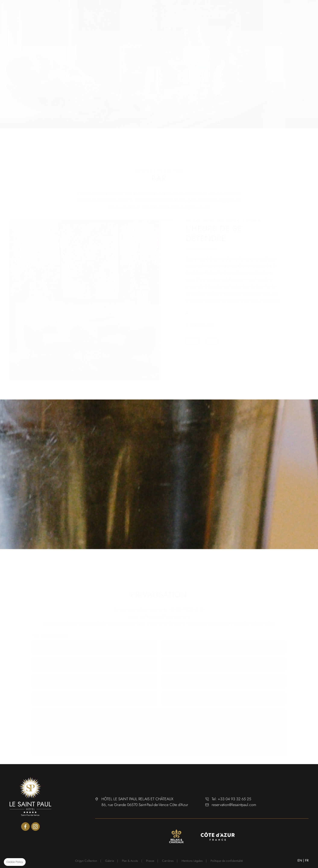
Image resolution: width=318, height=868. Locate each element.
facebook (25, 827)
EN (300, 860)
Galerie (110, 861)
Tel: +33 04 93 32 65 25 (231, 799)
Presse (150, 861)
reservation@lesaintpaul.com (234, 805)
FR (307, 860)
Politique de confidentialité (227, 861)
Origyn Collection (86, 861)
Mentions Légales (192, 861)
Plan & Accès (130, 861)
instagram (35, 827)
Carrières (168, 861)
